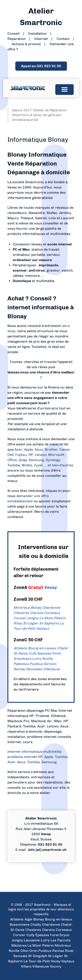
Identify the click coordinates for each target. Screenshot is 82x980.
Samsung (36, 460)
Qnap (23, 460)
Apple (29, 449)
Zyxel (38, 465)
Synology (53, 460)
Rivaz (18, 623)
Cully (32, 653)
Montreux (22, 608)
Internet (41, 39)
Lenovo (41, 455)
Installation (37, 33)
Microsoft (56, 455)
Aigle (28, 919)
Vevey (50, 587)
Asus (39, 449)
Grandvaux (22, 659)
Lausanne (32, 940)
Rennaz (19, 669)
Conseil (13, 33)
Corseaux (52, 613)
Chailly (36, 924)
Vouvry (56, 966)
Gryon (64, 935)
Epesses (44, 653)
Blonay (36, 608)
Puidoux (36, 664)
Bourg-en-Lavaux (42, 648)
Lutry (37, 659)
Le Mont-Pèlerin (52, 618)
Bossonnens (20, 924)
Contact (63, 39)
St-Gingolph (38, 956)
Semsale (20, 956)
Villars (26, 966)
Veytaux (43, 629)
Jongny (33, 618)
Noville (47, 659)
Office (12, 460)
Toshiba (14, 465)
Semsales (34, 669)
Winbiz (27, 465)
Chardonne (51, 608)
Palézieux (21, 664)
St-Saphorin (49, 623)
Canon (65, 449)
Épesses (42, 935)
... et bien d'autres (59, 465)
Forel (56, 653)
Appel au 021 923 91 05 (41, 66)
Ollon (24, 951)
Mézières (19, 945)
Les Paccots (61, 940)
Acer (18, 449)
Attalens (20, 648)
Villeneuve (51, 669)
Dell (10, 455)
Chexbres (21, 613)
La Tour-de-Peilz (37, 961)
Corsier (20, 618)
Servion (50, 664)
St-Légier (31, 623)
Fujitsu (21, 455)
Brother (51, 449)
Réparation (17, 39)
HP (31, 455)
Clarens (37, 613)
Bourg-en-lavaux (58, 919)
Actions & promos (26, 44)
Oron (33, 951)
